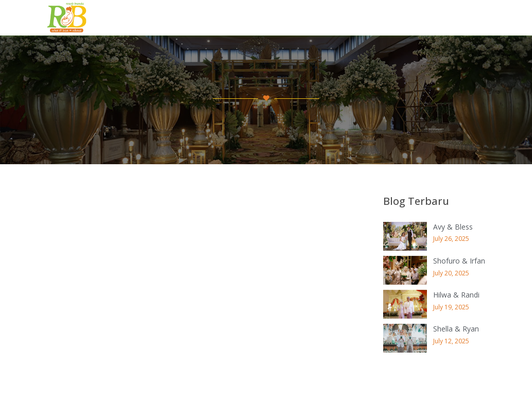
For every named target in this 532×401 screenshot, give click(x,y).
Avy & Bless (453, 227)
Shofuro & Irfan (459, 261)
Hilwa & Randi (456, 295)
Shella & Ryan (456, 329)
